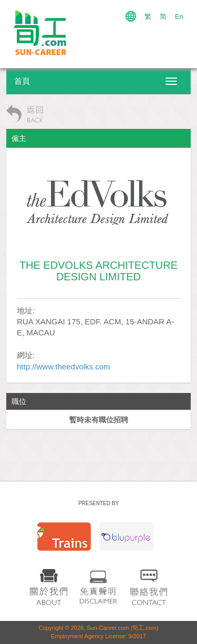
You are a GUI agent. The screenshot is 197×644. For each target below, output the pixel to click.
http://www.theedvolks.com (64, 367)
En (179, 17)
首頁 (22, 81)
